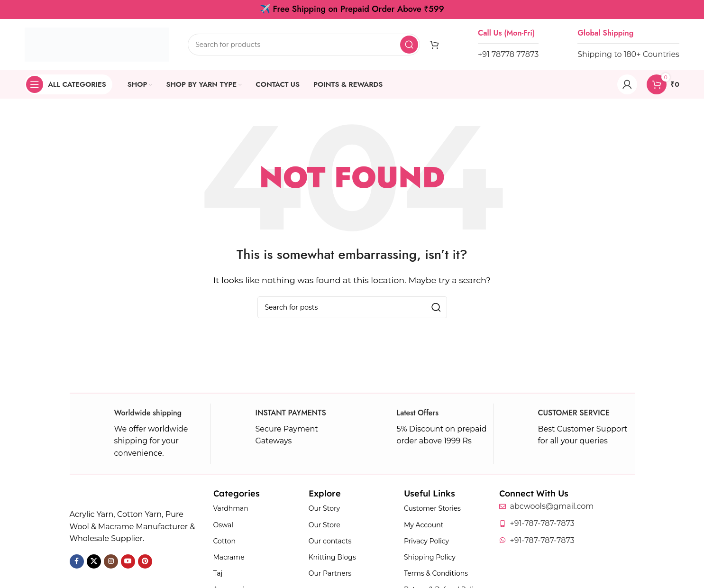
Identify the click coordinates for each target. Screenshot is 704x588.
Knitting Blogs (332, 557)
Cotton (225, 541)
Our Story (324, 508)
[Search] (304, 45)
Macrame (229, 557)
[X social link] (94, 561)
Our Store (325, 525)
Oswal (224, 525)
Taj (218, 573)
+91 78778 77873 (508, 54)
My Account (424, 525)
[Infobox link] (140, 434)
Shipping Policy (430, 557)
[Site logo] (97, 44)
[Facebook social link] (77, 561)
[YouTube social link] (128, 561)
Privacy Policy (426, 541)
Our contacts (330, 541)
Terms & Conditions (436, 573)
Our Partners (330, 573)
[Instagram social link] (111, 561)
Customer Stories (432, 508)
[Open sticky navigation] (69, 84)
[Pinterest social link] (145, 561)
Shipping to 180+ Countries (628, 54)
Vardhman (231, 508)
